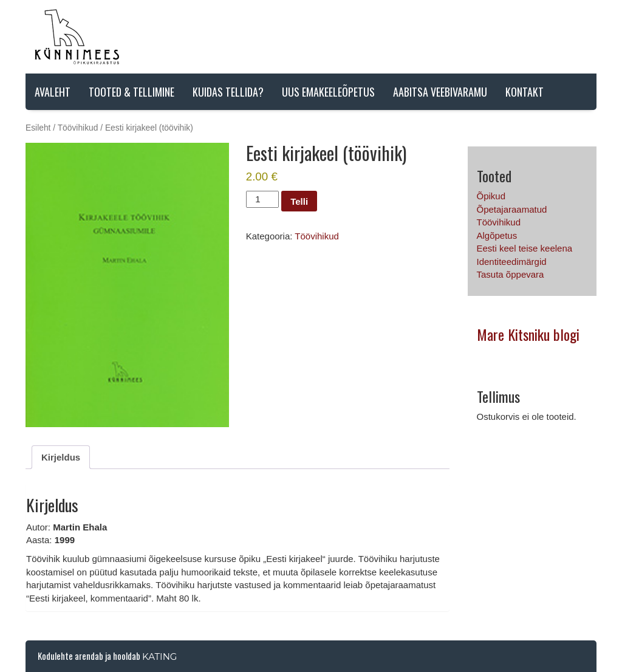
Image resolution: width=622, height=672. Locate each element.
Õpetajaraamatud (512, 209)
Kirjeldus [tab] (61, 457)
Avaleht (53, 92)
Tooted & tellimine (132, 92)
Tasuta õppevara (511, 274)
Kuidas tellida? (228, 92)
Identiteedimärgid (512, 262)
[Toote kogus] (262, 199)
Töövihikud (78, 128)
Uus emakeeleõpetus (328, 92)
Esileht (38, 128)
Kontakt (525, 92)
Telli (299, 201)
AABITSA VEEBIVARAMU (440, 92)
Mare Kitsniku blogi (528, 334)
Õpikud (491, 196)
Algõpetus (497, 235)
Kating (159, 657)
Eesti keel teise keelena (525, 248)
